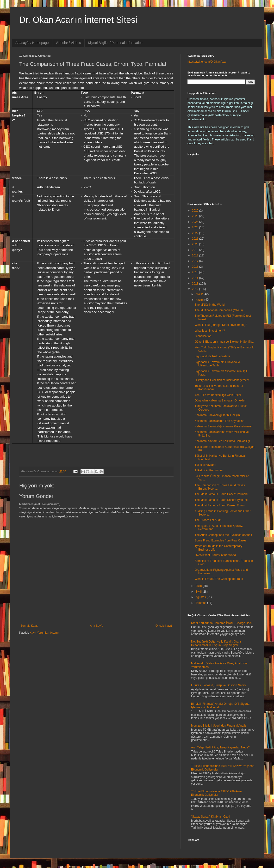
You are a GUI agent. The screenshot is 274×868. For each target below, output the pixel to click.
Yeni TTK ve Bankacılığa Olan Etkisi (218, 395)
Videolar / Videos (68, 43)
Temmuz (201, 603)
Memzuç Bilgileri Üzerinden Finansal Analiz (219, 726)
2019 (196, 250)
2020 (196, 244)
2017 (196, 261)
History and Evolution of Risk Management (222, 380)
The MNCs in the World (210, 305)
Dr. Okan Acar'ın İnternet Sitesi (78, 20)
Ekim (199, 586)
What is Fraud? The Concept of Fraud (219, 579)
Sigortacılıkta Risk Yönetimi (212, 356)
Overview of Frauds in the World (215, 555)
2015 (196, 272)
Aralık (199, 294)
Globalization (203, 336)
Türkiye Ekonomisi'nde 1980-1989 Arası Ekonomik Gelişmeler (217, 793)
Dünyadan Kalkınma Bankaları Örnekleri (220, 401)
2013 (196, 284)
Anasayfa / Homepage (32, 43)
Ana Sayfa (97, 626)
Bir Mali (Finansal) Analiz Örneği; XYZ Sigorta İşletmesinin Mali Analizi (220, 705)
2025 (196, 216)
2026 (196, 211)
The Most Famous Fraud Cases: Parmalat (221, 494)
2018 (196, 255)
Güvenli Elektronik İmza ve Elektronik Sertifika (224, 342)
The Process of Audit (208, 520)
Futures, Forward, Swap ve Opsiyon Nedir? (219, 685)
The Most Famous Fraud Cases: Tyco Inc (221, 500)
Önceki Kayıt (164, 626)
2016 (196, 267)
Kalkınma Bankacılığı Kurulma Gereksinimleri (224, 426)
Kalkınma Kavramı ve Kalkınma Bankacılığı (222, 441)
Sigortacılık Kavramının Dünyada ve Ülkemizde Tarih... (218, 364)
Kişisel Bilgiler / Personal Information (115, 43)
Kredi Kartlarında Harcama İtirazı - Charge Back (222, 623)
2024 (196, 222)
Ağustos (201, 597)
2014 (196, 278)
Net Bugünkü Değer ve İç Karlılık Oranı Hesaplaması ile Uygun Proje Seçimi (216, 643)
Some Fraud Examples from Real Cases (221, 540)
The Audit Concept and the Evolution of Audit (223, 535)
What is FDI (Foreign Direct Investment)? (221, 325)
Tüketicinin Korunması (209, 470)
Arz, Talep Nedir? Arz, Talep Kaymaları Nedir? (220, 747)
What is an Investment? (210, 331)
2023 (196, 227)
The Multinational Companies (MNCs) (219, 310)
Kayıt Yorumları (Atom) (44, 633)
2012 (196, 289)
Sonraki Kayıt (29, 626)
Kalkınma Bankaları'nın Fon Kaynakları (220, 421)
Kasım (200, 300)
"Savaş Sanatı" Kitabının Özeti (211, 817)
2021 (196, 239)
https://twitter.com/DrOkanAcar (207, 62)
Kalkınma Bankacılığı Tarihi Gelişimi (218, 415)
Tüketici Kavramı (205, 465)
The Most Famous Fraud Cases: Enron (220, 505)
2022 (196, 233)
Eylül (199, 592)
